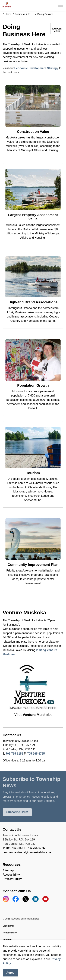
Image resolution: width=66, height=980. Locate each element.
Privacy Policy (12, 879)
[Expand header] (61, 5)
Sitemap (8, 870)
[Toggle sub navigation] (57, 29)
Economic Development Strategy (36, 68)
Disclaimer (8, 926)
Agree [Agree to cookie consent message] (10, 973)
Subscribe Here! (17, 812)
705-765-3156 (14, 754)
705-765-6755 (36, 754)
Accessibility (11, 875)
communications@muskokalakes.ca (27, 852)
